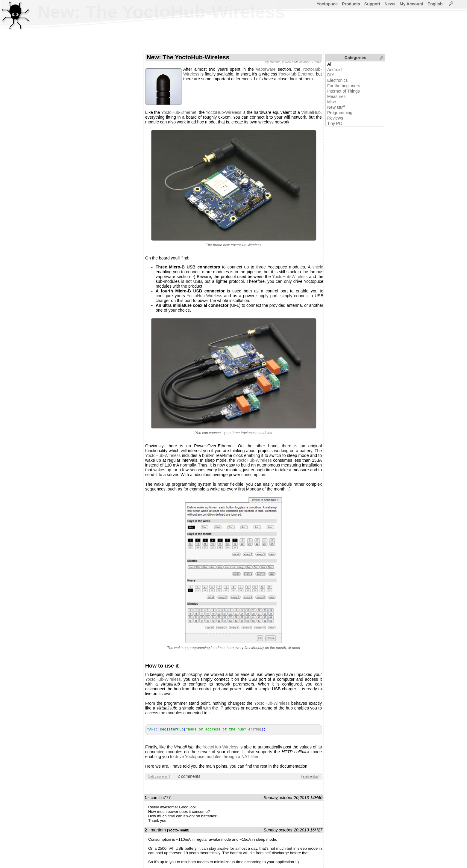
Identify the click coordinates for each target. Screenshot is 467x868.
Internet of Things (344, 91)
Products (351, 4)
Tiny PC (335, 123)
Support (372, 4)
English (435, 4)
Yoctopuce (327, 4)
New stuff (336, 107)
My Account (411, 4)
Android (334, 70)
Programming (340, 113)
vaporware (266, 69)
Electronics (337, 80)
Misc (332, 102)
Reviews (335, 118)
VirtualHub (311, 112)
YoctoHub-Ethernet (296, 74)
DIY (331, 75)
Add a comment (159, 777)
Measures (336, 96)
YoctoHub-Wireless (223, 112)
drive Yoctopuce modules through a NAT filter (217, 757)
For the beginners (344, 86)
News (390, 4)
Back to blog (310, 777)
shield (318, 267)
